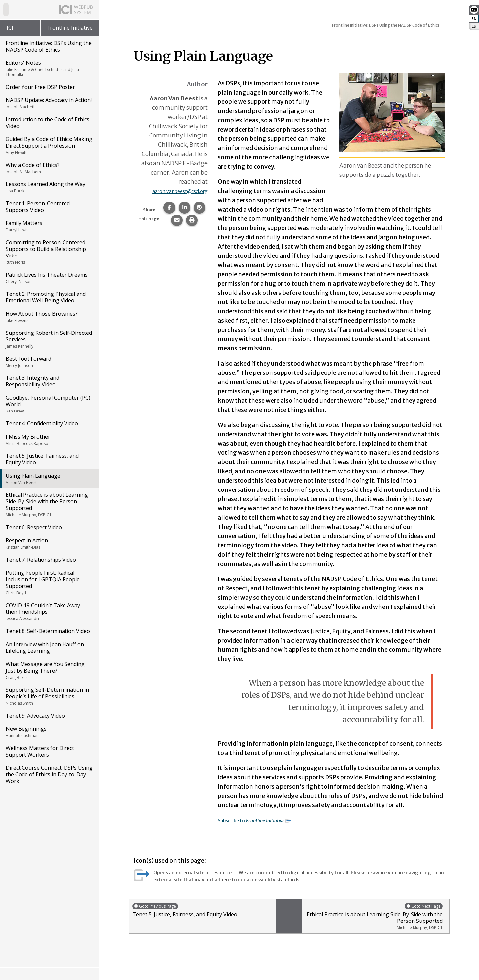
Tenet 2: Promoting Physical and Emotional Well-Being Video (46, 297)
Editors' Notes (49, 68)
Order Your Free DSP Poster (40, 87)
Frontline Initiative (70, 28)
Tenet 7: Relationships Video (41, 560)
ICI (10, 28)
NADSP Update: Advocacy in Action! (49, 103)
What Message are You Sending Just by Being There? (49, 670)
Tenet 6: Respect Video (34, 527)
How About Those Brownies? (49, 317)
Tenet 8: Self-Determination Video (48, 631)
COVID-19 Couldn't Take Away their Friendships (49, 611)
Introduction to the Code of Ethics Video (47, 123)
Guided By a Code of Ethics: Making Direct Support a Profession (49, 145)
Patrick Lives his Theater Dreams (49, 278)
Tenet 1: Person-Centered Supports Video (38, 207)
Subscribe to (265, 820)
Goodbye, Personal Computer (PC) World (49, 404)
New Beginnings (49, 732)
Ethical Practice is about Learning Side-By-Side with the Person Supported (49, 504)
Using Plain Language (49, 479)
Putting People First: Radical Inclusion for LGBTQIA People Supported (49, 582)
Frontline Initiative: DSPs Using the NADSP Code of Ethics (49, 46)
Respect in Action (49, 543)
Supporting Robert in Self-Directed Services (49, 339)
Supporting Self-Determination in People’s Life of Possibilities (49, 696)
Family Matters (49, 226)
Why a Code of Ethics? (49, 168)
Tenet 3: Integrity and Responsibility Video (32, 381)
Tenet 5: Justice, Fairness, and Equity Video (42, 459)
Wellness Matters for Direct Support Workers (40, 751)
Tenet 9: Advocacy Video (35, 716)
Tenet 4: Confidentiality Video (42, 423)
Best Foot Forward (49, 362)
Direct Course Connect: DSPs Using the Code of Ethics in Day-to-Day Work (49, 774)
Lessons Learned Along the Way (49, 187)
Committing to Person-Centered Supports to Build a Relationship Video (49, 252)
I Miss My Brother (49, 440)
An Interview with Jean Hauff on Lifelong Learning (45, 647)
